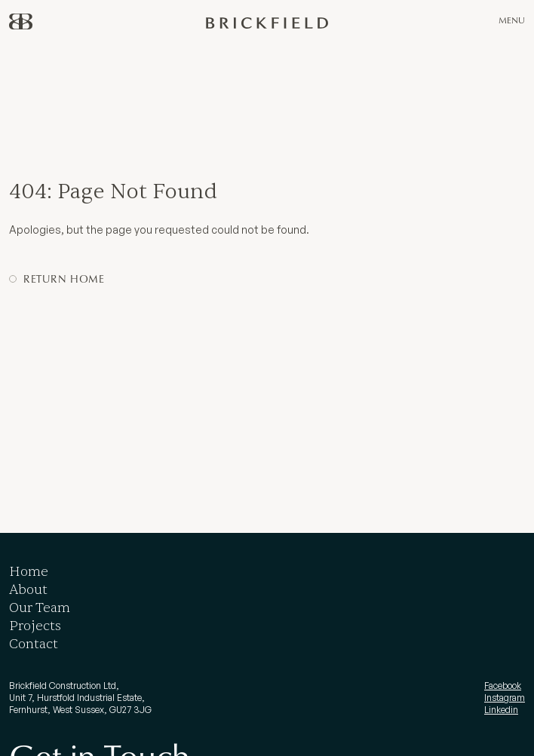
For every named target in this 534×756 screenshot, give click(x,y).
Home (29, 572)
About (28, 590)
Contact (34, 644)
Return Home (64, 279)
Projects (35, 626)
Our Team (40, 608)
